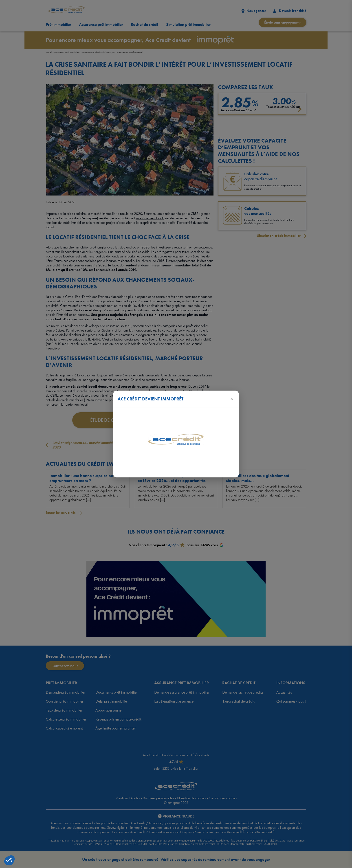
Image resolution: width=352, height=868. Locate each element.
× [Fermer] (232, 399)
